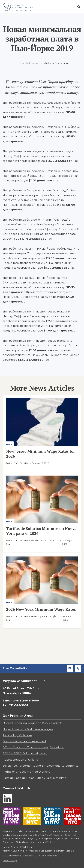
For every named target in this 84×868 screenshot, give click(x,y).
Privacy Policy (10, 861)
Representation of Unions (20, 760)
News (9, 444)
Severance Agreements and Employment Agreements (40, 766)
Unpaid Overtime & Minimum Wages (28, 729)
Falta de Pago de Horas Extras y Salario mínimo (35, 778)
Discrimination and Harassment (24, 741)
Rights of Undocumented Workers (26, 772)
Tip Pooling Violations (18, 735)
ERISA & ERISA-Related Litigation (25, 753)
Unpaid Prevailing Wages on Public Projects (33, 723)
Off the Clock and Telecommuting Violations (33, 747)
